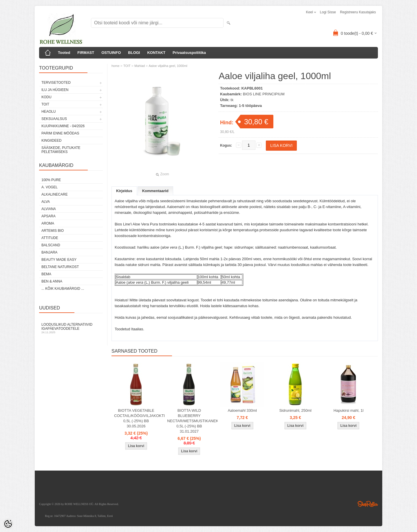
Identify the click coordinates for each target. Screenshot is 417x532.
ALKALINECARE (55, 194)
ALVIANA (49, 209)
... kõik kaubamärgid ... (63, 289)
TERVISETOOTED (56, 83)
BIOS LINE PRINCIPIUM (264, 94)
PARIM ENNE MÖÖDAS (60, 133)
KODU (46, 97)
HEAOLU (49, 112)
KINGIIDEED (51, 141)
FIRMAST (86, 53)
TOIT (45, 104)
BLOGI (134, 53)
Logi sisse (328, 12)
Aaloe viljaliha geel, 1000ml (168, 66)
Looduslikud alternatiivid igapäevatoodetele (71, 328)
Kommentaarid (155, 191)
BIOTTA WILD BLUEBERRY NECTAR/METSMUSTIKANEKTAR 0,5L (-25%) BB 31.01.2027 (190, 421)
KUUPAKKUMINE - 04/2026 (63, 126)
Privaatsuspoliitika (189, 53)
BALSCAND (51, 245)
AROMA (48, 223)
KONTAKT (156, 53)
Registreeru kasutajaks (358, 12)
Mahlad (140, 66)
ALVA (46, 202)
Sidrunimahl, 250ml (295, 410)
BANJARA (49, 252)
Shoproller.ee (368, 504)
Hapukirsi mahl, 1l (349, 410)
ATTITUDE (50, 238)
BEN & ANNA (52, 281)
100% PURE (51, 180)
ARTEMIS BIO (53, 231)
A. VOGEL (50, 187)
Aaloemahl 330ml (242, 410)
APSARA (49, 216)
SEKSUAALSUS (54, 119)
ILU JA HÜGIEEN (55, 90)
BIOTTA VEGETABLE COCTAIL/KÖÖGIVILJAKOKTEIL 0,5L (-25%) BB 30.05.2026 (137, 418)
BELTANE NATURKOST (60, 267)
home (116, 66)
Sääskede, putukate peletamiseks (61, 150)
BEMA (46, 274)
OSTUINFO (111, 53)
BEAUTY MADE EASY (59, 260)
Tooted (64, 53)
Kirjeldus (124, 191)
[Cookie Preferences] (8, 524)
